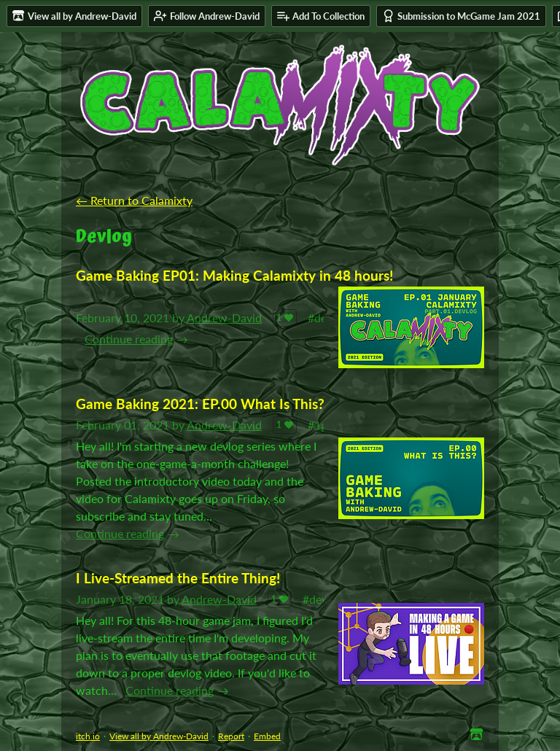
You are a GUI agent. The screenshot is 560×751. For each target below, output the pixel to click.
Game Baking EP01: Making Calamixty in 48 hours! (234, 275)
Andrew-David (224, 318)
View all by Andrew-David (159, 736)
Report (231, 736)
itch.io (88, 736)
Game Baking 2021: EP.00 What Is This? (200, 404)
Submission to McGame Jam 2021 (461, 16)
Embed (267, 736)
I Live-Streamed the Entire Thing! (178, 578)
